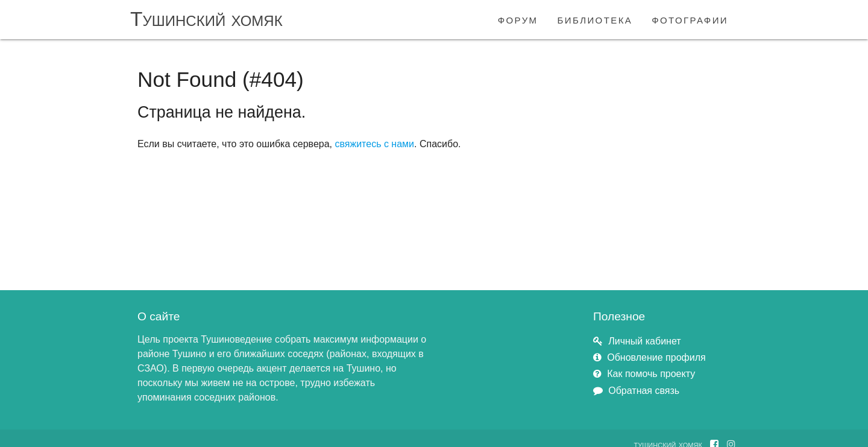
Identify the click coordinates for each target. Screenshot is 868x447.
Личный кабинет (644, 341)
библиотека (595, 19)
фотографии (690, 19)
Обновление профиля (656, 357)
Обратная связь (644, 391)
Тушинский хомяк (206, 19)
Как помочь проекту (651, 374)
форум (518, 19)
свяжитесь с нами (374, 144)
